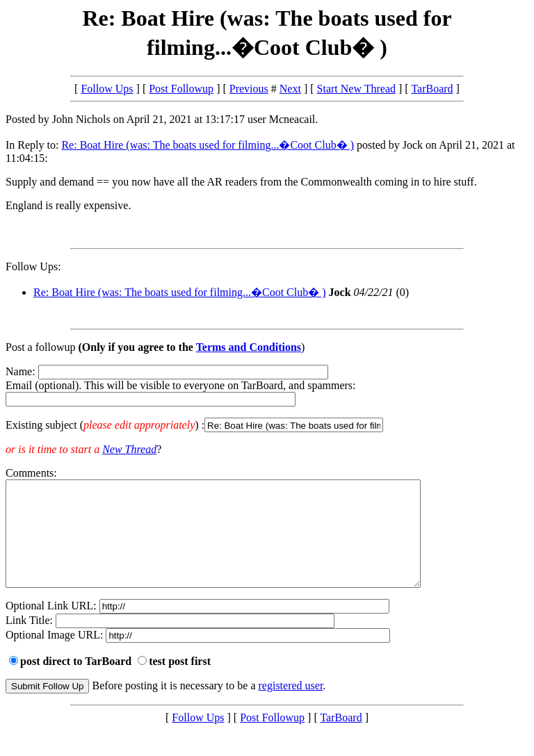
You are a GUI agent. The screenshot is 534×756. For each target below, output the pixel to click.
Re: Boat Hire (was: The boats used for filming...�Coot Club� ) (208, 145)
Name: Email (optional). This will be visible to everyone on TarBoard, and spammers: (267, 399)
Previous (249, 89)
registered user (291, 706)
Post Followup (181, 89)
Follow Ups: (33, 266)
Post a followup (40, 347)
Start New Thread (356, 89)
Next (290, 89)
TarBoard (432, 89)
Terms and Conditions (249, 347)
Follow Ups (107, 89)
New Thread (129, 449)
